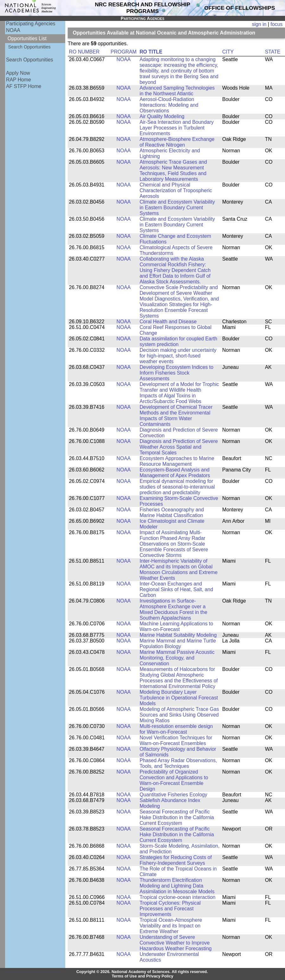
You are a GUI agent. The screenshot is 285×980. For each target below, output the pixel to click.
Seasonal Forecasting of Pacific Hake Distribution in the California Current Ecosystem (177, 817)
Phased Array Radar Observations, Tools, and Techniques (178, 763)
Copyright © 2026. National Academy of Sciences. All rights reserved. (142, 972)
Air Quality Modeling (162, 116)
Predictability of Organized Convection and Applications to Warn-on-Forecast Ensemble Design (174, 780)
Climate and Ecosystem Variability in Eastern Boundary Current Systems (177, 208)
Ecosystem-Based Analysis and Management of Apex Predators (175, 473)
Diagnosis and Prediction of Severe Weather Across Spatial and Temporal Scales (179, 447)
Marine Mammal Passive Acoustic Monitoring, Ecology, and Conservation (177, 658)
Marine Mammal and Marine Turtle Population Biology (178, 644)
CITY (228, 52)
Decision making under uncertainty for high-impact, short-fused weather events (178, 356)
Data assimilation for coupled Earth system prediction (178, 341)
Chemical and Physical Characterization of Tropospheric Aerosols (176, 190)
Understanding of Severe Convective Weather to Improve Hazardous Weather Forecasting (176, 943)
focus (276, 24)
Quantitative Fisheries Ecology (174, 795)
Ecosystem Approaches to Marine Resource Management (177, 461)
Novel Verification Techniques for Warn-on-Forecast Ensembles (176, 740)
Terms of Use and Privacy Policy (143, 976)
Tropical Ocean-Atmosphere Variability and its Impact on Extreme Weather (171, 926)
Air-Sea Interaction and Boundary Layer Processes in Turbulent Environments (177, 128)
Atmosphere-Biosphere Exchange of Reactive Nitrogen (177, 142)
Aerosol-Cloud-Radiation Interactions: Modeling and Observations (169, 105)
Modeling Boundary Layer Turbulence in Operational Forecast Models (179, 698)
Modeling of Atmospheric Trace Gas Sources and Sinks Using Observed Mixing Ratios (179, 715)
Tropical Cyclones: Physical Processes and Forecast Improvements (170, 909)
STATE (273, 52)
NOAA (13, 30)
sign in (259, 24)
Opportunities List (27, 38)
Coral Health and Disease (168, 322)
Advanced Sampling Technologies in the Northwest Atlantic (177, 91)
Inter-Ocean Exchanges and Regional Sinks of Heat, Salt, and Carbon (176, 589)
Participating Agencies (31, 24)
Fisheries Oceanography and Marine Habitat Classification (172, 512)
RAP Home (19, 80)
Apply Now (18, 73)
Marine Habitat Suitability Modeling (178, 635)
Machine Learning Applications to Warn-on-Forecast (176, 626)
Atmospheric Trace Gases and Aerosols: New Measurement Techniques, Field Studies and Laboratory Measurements (173, 171)
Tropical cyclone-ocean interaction (178, 897)
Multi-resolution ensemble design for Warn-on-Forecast (176, 729)
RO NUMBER (84, 52)
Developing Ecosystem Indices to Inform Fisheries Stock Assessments (177, 373)
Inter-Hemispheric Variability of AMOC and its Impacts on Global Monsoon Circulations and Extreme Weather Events (179, 569)
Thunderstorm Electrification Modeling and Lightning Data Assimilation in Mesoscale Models (177, 886)
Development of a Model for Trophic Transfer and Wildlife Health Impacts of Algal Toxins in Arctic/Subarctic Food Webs (179, 393)
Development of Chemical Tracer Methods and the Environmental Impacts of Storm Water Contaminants (176, 416)
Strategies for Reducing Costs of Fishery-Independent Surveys (176, 860)
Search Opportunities (29, 47)
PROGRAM (123, 52)
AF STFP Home (24, 86)
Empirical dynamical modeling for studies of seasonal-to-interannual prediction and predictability (177, 487)
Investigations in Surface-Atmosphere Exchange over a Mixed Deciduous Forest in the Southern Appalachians (174, 609)
